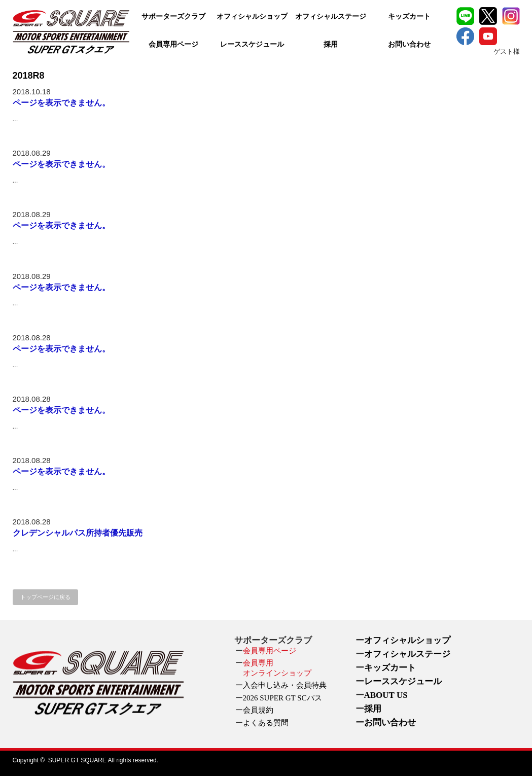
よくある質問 (266, 723)
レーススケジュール (252, 44)
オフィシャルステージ (331, 16)
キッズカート (409, 16)
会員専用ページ (173, 44)
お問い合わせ (409, 44)
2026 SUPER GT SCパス (282, 698)
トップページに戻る (45, 597)
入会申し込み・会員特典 (285, 685)
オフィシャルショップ (252, 16)
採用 (331, 44)
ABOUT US (386, 695)
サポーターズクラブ (173, 16)
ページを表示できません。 (61, 103)
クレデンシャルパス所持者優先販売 (78, 533)
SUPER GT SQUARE (77, 760)
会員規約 (258, 710)
